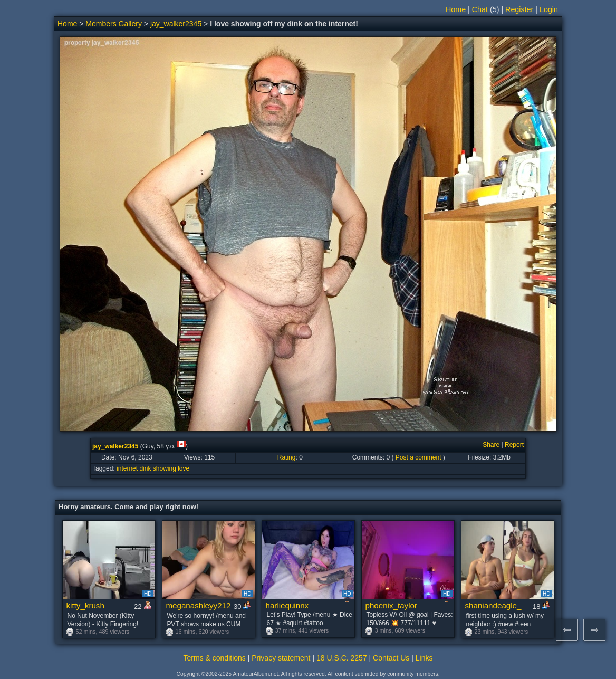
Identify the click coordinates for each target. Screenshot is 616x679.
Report (514, 445)
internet (127, 468)
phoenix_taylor (391, 605)
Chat (480, 9)
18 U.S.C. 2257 (342, 658)
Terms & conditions (215, 658)
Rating (287, 457)
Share (491, 445)
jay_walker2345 (176, 24)
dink (145, 468)
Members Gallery (114, 24)
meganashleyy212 (199, 605)
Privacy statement (281, 658)
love (184, 468)
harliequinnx (287, 605)
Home (456, 9)
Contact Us (391, 658)
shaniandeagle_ (493, 605)
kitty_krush (85, 605)
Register (519, 9)
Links (424, 658)
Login (549, 9)
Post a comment (418, 457)
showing (165, 468)
